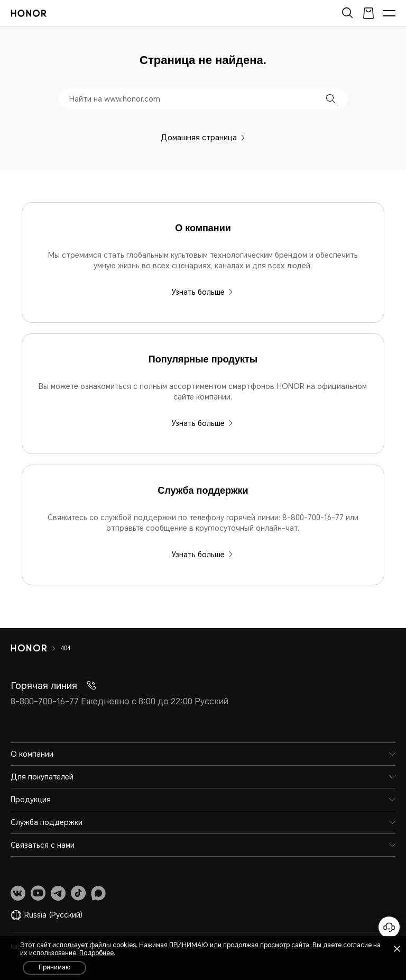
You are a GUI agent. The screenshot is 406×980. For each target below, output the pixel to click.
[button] (331, 99)
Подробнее (96, 953)
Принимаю (54, 967)
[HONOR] (36, 648)
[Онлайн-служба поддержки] (389, 927)
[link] (18, 893)
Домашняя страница (203, 138)
